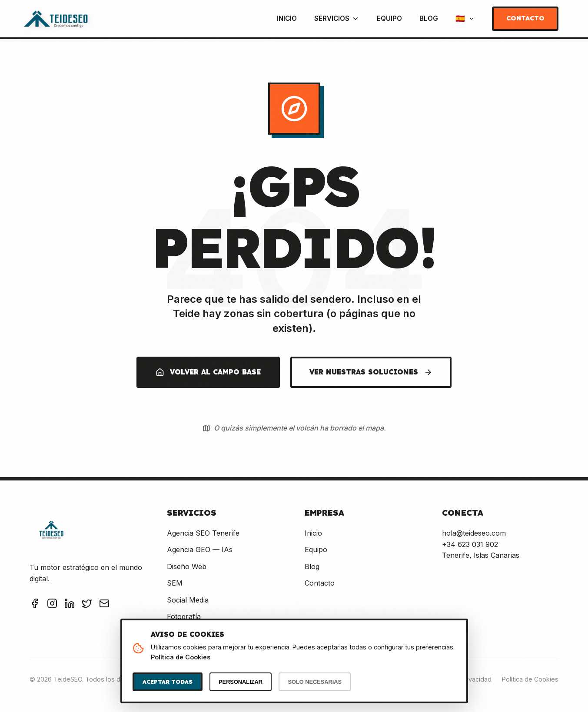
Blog (429, 18)
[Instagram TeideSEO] (52, 605)
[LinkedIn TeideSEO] (70, 605)
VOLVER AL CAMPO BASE (208, 372)
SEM (175, 583)
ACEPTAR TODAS (168, 682)
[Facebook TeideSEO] (35, 605)
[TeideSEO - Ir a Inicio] (56, 19)
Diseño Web (187, 566)
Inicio (287, 18)
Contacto (525, 18)
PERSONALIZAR (241, 682)
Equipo (389, 18)
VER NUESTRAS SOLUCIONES (371, 372)
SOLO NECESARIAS (315, 682)
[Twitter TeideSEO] (87, 605)
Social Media (188, 600)
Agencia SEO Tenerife (203, 533)
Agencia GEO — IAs (200, 550)
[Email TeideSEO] (104, 605)
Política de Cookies (530, 679)
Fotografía (184, 616)
